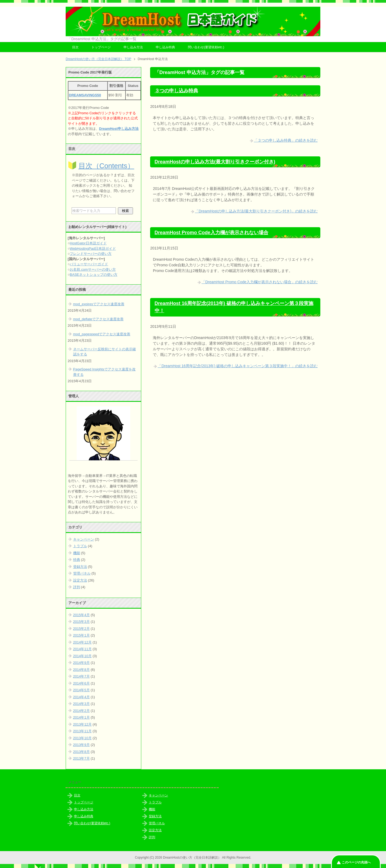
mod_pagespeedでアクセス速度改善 (102, 334)
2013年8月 (81, 752)
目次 (75, 47)
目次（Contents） (106, 166)
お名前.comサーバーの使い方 (93, 269)
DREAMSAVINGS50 (85, 95)
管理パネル (82, 573)
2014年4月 (81, 697)
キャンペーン (84, 539)
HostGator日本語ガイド (88, 243)
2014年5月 (81, 690)
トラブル (80, 546)
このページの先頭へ (356, 862)
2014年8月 (81, 670)
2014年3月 (81, 704)
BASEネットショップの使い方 (94, 275)
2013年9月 (81, 745)
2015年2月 (81, 629)
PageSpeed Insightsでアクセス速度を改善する (104, 372)
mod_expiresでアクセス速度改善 (99, 304)
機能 (77, 553)
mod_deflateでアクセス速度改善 (99, 319)
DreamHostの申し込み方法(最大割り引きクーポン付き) (215, 162)
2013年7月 (81, 758)
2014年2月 (81, 711)
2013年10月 (82, 738)
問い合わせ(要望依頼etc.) (206, 47)
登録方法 (80, 567)
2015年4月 (81, 615)
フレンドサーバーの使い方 (91, 254)
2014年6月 (81, 683)
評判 (77, 587)
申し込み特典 (165, 47)
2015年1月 (81, 635)
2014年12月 (82, 642)
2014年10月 (82, 656)
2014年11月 (82, 649)
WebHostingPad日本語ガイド (93, 249)
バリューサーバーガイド (89, 264)
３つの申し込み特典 (176, 91)
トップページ (101, 47)
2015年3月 (81, 622)
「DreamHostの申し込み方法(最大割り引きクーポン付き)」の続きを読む (256, 211)
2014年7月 (81, 676)
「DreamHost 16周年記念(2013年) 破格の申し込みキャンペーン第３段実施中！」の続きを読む (238, 366)
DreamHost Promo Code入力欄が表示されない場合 (211, 233)
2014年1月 (81, 717)
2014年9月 (81, 663)
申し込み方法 (133, 47)
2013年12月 (82, 724)
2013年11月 (82, 731)
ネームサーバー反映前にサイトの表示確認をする (105, 352)
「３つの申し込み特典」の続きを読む (286, 140)
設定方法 (80, 580)
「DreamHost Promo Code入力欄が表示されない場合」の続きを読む (260, 282)
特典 (77, 560)
